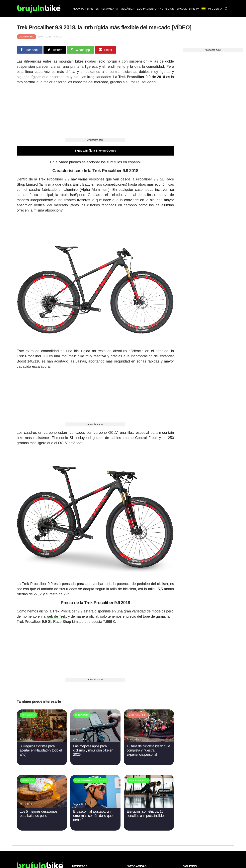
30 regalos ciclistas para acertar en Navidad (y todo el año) (41, 750)
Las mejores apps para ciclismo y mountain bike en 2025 (93, 750)
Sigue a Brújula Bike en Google (95, 151)
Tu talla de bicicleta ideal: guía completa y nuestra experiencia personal (148, 750)
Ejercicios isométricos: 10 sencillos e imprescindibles (146, 814)
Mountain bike (83, 9)
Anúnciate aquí (95, 140)
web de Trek (56, 616)
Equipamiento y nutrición (155, 9)
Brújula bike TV (188, 9)
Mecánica (127, 9)
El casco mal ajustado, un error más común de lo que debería (93, 816)
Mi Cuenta (215, 9)
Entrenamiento (107, 9)
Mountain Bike (27, 37)
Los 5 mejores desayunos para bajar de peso (39, 814)
